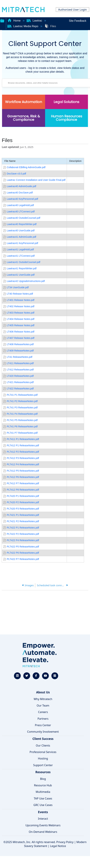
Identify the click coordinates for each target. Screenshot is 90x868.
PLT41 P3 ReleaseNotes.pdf (22, 408)
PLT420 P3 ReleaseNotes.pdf (23, 509)
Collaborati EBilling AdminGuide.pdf (26, 167)
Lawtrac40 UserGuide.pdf (21, 230)
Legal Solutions (66, 102)
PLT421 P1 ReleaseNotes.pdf (23, 515)
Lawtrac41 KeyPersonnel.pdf (22, 243)
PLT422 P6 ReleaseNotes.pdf (23, 553)
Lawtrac (35, 21)
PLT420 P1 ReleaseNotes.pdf (23, 496)
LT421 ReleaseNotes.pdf (20, 382)
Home (14, 21)
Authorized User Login (72, 10)
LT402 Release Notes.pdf (21, 306)
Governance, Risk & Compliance (24, 118)
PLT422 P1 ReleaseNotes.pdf (23, 528)
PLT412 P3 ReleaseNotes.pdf (23, 458)
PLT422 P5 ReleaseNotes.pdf (23, 547)
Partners (43, 719)
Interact (43, 819)
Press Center (43, 725)
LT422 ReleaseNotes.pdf (20, 389)
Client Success (43, 739)
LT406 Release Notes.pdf (21, 332)
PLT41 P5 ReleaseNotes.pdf (22, 420)
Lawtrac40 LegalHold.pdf (20, 205)
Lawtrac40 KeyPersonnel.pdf (22, 199)
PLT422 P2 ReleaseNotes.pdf (23, 534)
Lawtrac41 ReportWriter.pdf (22, 268)
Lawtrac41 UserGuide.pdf (21, 275)
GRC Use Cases (43, 805)
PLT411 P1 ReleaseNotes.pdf (23, 439)
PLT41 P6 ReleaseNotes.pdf (22, 426)
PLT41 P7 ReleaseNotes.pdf (22, 433)
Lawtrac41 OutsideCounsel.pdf (24, 262)
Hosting (43, 758)
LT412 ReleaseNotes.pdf (20, 370)
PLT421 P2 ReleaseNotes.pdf (23, 521)
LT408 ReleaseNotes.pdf (20, 344)
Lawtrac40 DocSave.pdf (20, 193)
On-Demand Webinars (43, 832)
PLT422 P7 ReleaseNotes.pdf (23, 559)
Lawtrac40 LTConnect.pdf (21, 212)
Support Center (43, 765)
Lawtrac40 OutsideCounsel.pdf (24, 218)
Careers (43, 712)
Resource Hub (43, 785)
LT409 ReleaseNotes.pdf (20, 351)
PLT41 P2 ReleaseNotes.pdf (22, 401)
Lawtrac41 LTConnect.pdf (21, 256)
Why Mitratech (43, 699)
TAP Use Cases (43, 798)
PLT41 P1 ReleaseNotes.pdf (22, 395)
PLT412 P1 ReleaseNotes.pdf (23, 445)
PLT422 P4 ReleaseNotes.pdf (23, 540)
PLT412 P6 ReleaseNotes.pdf (23, 477)
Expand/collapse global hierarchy (2, 20)
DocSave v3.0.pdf (17, 174)
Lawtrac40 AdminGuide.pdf (22, 186)
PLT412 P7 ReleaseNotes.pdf (23, 483)
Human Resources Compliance (67, 118)
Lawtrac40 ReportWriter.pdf (22, 224)
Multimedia (43, 792)
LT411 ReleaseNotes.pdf (20, 363)
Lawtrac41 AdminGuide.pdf (22, 237)
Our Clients (43, 745)
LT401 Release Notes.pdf (21, 300)
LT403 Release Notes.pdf (21, 313)
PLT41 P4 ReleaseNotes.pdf (22, 414)
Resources (43, 772)
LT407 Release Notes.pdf (21, 338)
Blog (43, 779)
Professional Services (43, 752)
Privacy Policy (65, 842)
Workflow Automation (24, 102)
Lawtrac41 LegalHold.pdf (20, 249)
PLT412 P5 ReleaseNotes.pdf (23, 471)
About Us (43, 692)
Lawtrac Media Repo (23, 26)
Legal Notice (58, 846)
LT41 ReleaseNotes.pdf (20, 357)
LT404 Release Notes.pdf (21, 319)
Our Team (43, 706)
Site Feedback (78, 21)
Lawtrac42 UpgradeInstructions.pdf (26, 281)
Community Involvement (43, 732)
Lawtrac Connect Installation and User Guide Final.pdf (36, 180)
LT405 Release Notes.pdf (21, 325)
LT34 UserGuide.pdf (18, 287)
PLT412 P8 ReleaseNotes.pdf (23, 490)
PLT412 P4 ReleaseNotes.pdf (23, 464)
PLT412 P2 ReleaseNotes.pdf (23, 452)
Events (43, 812)
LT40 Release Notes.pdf (20, 294)
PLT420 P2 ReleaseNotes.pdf (23, 502)
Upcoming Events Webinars (43, 825)
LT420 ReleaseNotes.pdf (20, 376)
